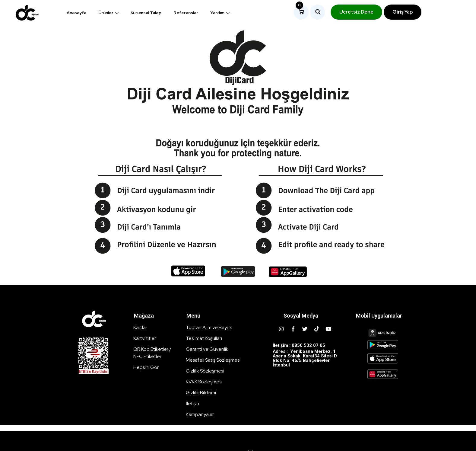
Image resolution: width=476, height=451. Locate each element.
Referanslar (186, 13)
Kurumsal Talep (146, 13)
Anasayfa (76, 13)
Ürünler (106, 13)
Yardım (217, 13)
